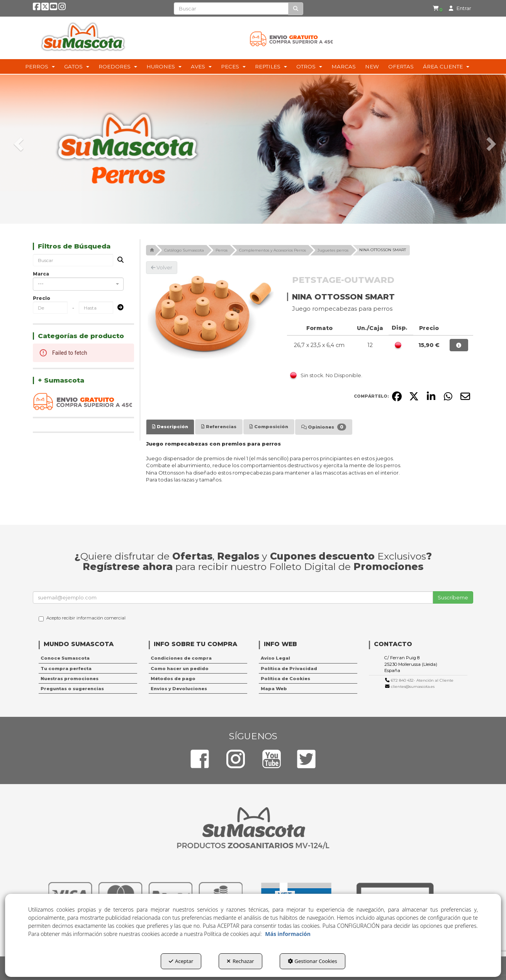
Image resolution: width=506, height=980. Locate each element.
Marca (41, 274)
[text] (231, 9)
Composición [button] (269, 427)
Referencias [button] (219, 427)
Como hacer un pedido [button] (180, 669)
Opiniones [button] (324, 427)
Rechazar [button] (240, 961)
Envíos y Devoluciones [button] (179, 689)
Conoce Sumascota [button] (65, 658)
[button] (37, 9)
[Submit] (118, 308)
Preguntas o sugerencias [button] (72, 689)
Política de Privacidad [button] (289, 669)
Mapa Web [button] (274, 689)
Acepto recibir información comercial (82, 618)
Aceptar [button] (181, 961)
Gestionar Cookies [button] (312, 961)
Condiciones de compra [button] (181, 658)
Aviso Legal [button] (275, 658)
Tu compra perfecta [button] (66, 669)
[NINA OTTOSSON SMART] (211, 317)
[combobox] (78, 284)
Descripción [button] (170, 427)
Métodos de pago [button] (173, 679)
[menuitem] (434, 9)
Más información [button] (288, 934)
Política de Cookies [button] (285, 679)
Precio (42, 298)
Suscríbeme (453, 597)
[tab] (170, 427)
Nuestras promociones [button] (70, 679)
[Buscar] (296, 9)
